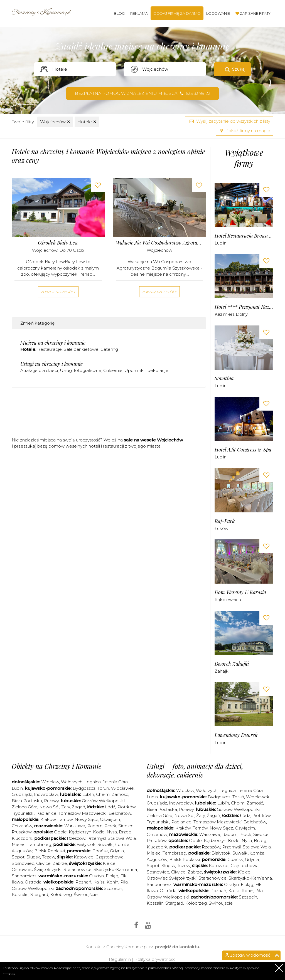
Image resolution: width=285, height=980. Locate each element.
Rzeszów (76, 838)
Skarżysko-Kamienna (115, 869)
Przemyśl (96, 838)
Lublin (221, 243)
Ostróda (33, 882)
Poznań (83, 882)
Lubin (17, 788)
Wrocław (50, 782)
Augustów (22, 851)
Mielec (19, 844)
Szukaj (239, 69)
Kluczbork (22, 838)
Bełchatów (120, 813)
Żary (66, 807)
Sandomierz (24, 876)
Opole (60, 832)
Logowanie (218, 13)
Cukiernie (113, 370)
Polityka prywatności (155, 959)
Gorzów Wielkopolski (103, 801)
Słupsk (33, 857)
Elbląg (112, 876)
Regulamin (120, 959)
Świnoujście (86, 894)
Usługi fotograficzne (81, 370)
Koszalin (20, 894)
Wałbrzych (72, 782)
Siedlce (126, 826)
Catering (109, 349)
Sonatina (224, 378)
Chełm (103, 794)
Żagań (78, 807)
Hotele (87, 122)
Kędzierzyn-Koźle (87, 832)
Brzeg (125, 832)
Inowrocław (46, 794)
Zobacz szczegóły (58, 292)
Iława (17, 882)
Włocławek (123, 788)
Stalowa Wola (122, 838)
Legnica (93, 782)
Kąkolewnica (228, 600)
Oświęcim (110, 819)
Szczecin (113, 888)
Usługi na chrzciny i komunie (51, 364)
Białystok (86, 844)
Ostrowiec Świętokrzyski (37, 869)
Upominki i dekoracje (146, 370)
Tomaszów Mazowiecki (83, 813)
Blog (119, 13)
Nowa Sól (49, 807)
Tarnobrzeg (39, 844)
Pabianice (46, 813)
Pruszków (22, 832)
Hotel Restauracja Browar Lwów (244, 236)
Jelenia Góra (115, 782)
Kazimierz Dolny (231, 314)
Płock (110, 826)
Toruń (103, 788)
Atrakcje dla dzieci (39, 370)
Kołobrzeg (61, 894)
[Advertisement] (113, 414)
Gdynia (117, 851)
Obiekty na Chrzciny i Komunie (56, 766)
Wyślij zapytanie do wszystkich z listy (229, 121)
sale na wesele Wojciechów (153, 440)
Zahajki (222, 671)
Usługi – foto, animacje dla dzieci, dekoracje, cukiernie (195, 770)
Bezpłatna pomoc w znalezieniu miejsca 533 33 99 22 (142, 93)
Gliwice (43, 863)
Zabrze (60, 863)
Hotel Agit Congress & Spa (243, 450)
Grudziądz (22, 794)
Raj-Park (225, 521)
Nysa (112, 832)
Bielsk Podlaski (50, 851)
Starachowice (78, 869)
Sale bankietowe (81, 349)
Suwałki (105, 844)
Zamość (120, 794)
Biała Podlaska (27, 801)
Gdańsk (100, 851)
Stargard (39, 894)
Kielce (109, 863)
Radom (95, 826)
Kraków (48, 819)
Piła (124, 882)
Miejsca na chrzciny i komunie (53, 343)
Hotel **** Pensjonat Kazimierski (244, 307)
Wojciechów (55, 122)
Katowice (84, 857)
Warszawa (75, 826)
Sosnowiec (23, 863)
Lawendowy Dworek (236, 735)
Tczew (49, 857)
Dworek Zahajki (232, 664)
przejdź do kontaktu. (177, 947)
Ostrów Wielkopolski (33, 888)
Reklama (139, 13)
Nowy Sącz (86, 819)
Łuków (222, 528)
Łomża (122, 844)
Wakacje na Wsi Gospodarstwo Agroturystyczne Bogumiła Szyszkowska (159, 243)
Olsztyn (96, 876)
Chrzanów (22, 826)
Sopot (18, 857)
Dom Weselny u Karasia (240, 592)
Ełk (123, 876)
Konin (112, 882)
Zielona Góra (24, 807)
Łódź (110, 807)
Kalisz (99, 882)
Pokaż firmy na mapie (245, 131)
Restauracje (50, 349)
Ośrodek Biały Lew (58, 243)
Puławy (51, 801)
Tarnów (65, 819)
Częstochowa (110, 857)
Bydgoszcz (84, 788)
